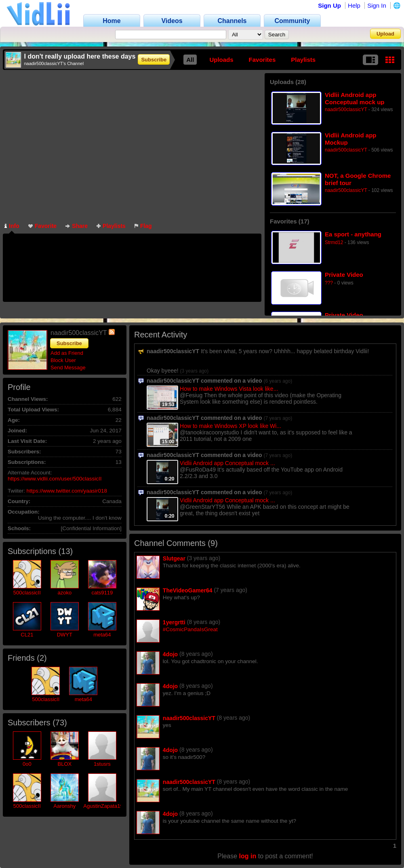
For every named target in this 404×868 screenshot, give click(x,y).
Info (12, 226)
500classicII (27, 593)
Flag (143, 226)
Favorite (42, 226)
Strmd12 (334, 242)
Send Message (68, 368)
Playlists (303, 60)
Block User (63, 360)
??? (329, 283)
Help (354, 5)
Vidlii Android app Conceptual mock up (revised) (355, 98)
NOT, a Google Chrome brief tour (358, 179)
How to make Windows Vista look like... (229, 389)
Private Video (344, 275)
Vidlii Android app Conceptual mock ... (227, 463)
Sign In (377, 5)
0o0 (27, 764)
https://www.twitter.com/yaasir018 (67, 491)
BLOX (64, 764)
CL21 (27, 635)
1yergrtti (174, 622)
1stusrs (102, 764)
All (190, 60)
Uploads (221, 60)
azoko (64, 593)
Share (77, 226)
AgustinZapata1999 (106, 806)
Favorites (262, 60)
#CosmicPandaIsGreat (190, 629)
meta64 (102, 635)
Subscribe (154, 60)
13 (65, 551)
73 (60, 723)
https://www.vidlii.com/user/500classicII (55, 479)
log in (248, 856)
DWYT (65, 635)
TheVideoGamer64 (188, 590)
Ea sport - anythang (353, 234)
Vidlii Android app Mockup (351, 139)
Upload (385, 34)
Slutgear (174, 558)
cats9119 (102, 593)
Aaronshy (64, 806)
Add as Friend (67, 353)
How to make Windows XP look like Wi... (230, 426)
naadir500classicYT (346, 110)
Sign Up (329, 5)
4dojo (170, 654)
